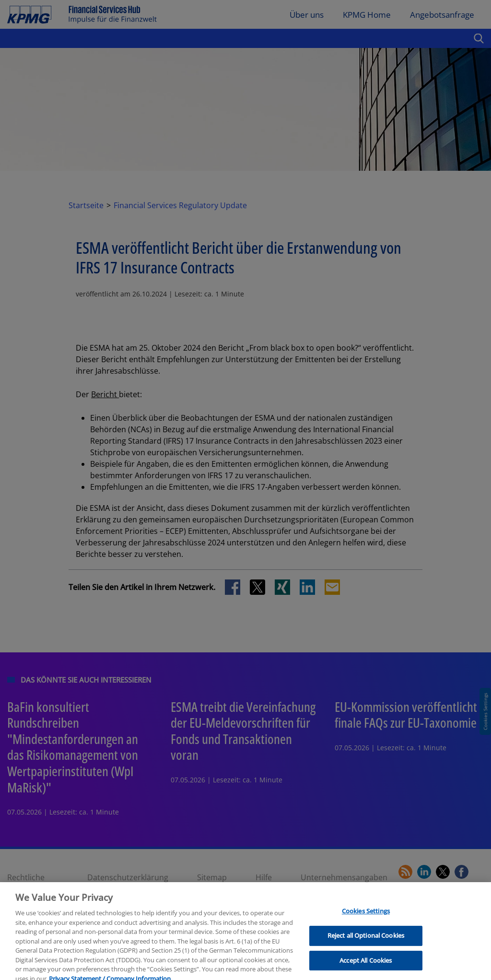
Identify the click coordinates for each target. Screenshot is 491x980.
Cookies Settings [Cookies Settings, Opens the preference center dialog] (366, 917)
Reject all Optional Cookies (366, 942)
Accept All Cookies (366, 966)
